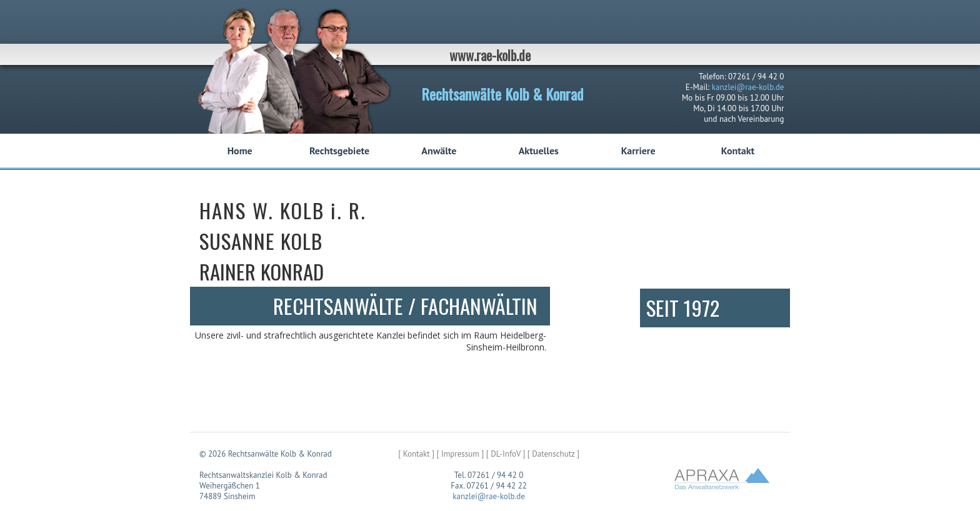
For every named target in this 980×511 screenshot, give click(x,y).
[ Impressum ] (460, 454)
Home (240, 151)
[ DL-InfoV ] (506, 454)
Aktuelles (539, 151)
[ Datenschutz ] (553, 454)
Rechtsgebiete (339, 151)
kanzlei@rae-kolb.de (748, 87)
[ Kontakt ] (416, 454)
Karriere (638, 151)
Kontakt (738, 151)
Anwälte (439, 151)
